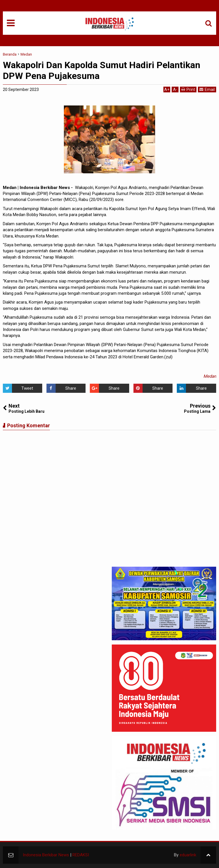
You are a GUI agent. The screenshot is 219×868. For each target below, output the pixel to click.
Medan (210, 376)
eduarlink (188, 855)
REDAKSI (81, 855)
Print (188, 89)
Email (207, 89)
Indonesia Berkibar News (46, 855)
